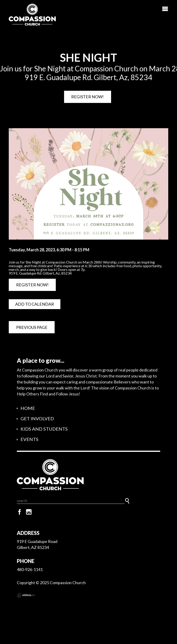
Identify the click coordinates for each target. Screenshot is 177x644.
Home (28, 408)
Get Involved (37, 418)
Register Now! (87, 97)
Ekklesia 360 (26, 595)
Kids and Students (44, 429)
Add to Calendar (35, 304)
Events (29, 439)
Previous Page (32, 327)
